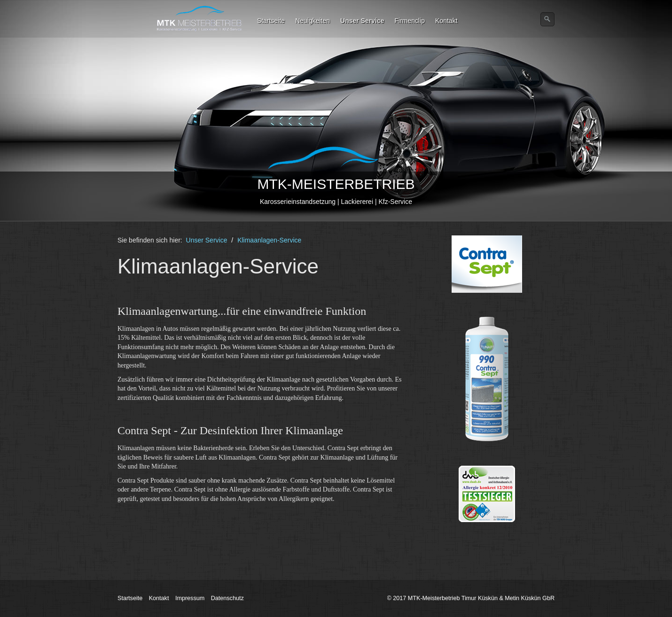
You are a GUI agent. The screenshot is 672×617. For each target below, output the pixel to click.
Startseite (271, 21)
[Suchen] (547, 19)
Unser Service (362, 21)
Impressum (190, 598)
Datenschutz (227, 598)
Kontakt (446, 21)
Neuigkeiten (313, 21)
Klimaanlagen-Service (269, 240)
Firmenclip (410, 21)
